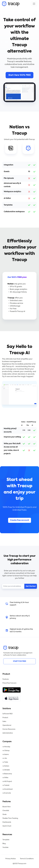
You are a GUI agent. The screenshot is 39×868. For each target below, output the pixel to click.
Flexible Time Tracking (10, 818)
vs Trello (5, 762)
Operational (7, 725)
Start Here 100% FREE (20, 75)
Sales (4, 721)
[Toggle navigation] (34, 4)
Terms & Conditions (27, 859)
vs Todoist (6, 785)
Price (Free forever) (9, 683)
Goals (4, 814)
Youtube (5, 847)
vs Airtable (6, 770)
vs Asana (6, 754)
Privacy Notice (11, 859)
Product (5, 718)
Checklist (6, 811)
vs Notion (6, 766)
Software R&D (8, 714)
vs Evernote (7, 793)
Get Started (31, 586)
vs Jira (5, 758)
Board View (7, 807)
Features (6, 679)
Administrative (8, 733)
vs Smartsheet (8, 789)
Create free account (19, 520)
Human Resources (9, 729)
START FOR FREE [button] (20, 661)
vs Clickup (6, 751)
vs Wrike (5, 778)
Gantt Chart (7, 826)
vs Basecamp (7, 774)
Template (6, 840)
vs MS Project (7, 781)
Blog (4, 844)
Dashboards (7, 822)
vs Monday (6, 747)
